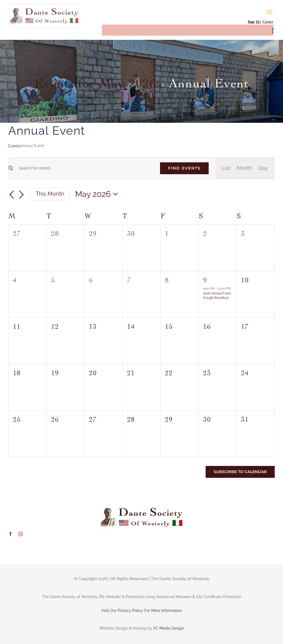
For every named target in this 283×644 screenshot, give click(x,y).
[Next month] (22, 195)
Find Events (184, 168)
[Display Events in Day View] (263, 168)
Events (14, 146)
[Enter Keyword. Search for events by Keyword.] (83, 168)
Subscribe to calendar (240, 472)
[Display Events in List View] (226, 168)
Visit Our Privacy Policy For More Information (141, 611)
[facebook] (11, 534)
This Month (50, 194)
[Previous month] (12, 195)
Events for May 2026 (95, 81)
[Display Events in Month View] (244, 168)
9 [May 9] (205, 279)
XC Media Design (169, 628)
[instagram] (20, 534)
